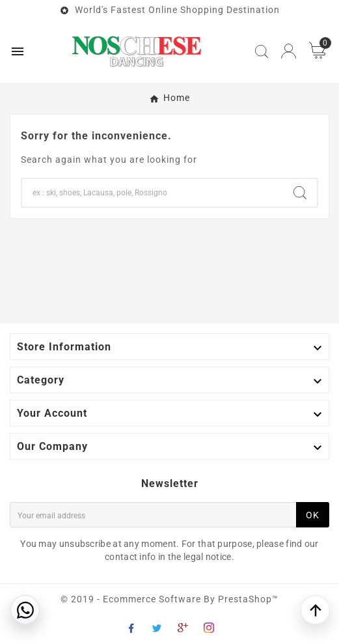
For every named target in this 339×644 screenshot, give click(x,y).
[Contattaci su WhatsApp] (25, 610)
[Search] (153, 193)
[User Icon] (289, 51)
